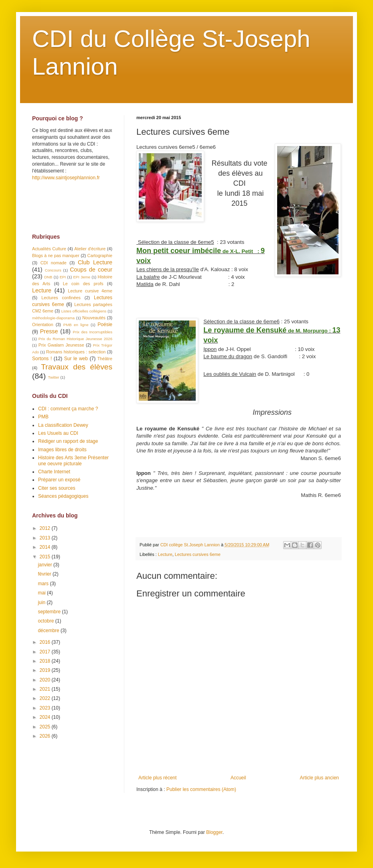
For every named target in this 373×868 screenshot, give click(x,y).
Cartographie (100, 256)
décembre (49, 631)
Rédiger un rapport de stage (68, 441)
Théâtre (105, 359)
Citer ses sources (57, 488)
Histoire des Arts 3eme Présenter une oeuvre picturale (73, 460)
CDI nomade (54, 263)
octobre (46, 621)
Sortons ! (42, 359)
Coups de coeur (91, 270)
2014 (46, 547)
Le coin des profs (83, 284)
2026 (46, 736)
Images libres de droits (62, 450)
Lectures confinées (61, 298)
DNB (48, 277)
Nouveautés (94, 318)
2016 (46, 642)
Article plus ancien (319, 778)
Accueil (238, 778)
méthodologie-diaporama (53, 318)
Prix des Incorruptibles (93, 332)
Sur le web (76, 359)
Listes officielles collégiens (84, 311)
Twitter (53, 377)
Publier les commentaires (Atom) (201, 789)
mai (42, 593)
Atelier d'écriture (90, 249)
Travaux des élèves (77, 367)
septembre (50, 612)
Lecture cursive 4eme (90, 291)
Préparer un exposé (59, 480)
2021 (46, 689)
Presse (49, 331)
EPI (63, 277)
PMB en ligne (76, 325)
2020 (46, 680)
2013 (46, 538)
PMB (43, 417)
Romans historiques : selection (76, 352)
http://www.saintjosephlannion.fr (66, 178)
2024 (46, 717)
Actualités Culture (49, 249)
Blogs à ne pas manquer (56, 256)
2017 (46, 652)
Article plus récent (157, 778)
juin (42, 602)
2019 (46, 670)
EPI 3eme (82, 277)
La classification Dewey (63, 425)
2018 (46, 661)
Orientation (43, 324)
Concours (53, 270)
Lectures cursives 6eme (198, 554)
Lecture (165, 554)
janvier (46, 565)
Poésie (105, 324)
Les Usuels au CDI (58, 433)
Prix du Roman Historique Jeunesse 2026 (75, 339)
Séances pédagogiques (63, 496)
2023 (46, 708)
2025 (46, 727)
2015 (46, 557)
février (45, 574)
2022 (46, 698)
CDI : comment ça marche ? (68, 409)
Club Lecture (95, 262)
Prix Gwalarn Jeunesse (61, 345)
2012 (46, 528)
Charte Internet (54, 472)
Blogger (214, 832)
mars (44, 584)
